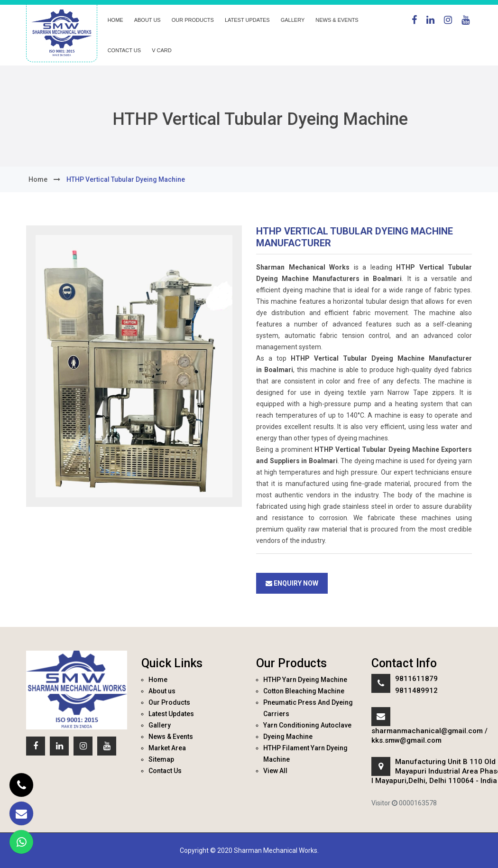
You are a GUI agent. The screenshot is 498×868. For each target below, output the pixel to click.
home (38, 179)
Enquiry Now (292, 583)
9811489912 (416, 691)
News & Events (337, 20)
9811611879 (416, 679)
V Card (162, 50)
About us (148, 20)
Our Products (193, 20)
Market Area (167, 748)
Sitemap (161, 759)
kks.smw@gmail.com (406, 740)
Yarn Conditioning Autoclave (307, 725)
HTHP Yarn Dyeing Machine (305, 680)
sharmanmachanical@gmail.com (427, 731)
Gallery (293, 20)
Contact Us (124, 50)
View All (275, 771)
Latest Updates (247, 20)
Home (115, 20)
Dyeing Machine (288, 737)
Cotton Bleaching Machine (304, 691)
